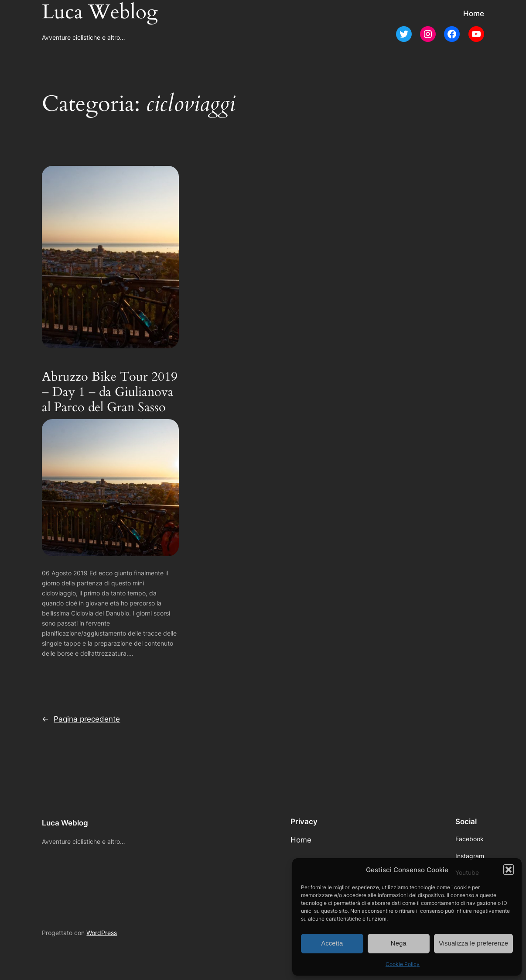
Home (474, 14)
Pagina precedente (81, 719)
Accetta (332, 943)
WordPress (102, 933)
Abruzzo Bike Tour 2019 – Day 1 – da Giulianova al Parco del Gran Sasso (110, 392)
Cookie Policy (403, 964)
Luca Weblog (65, 823)
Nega (399, 943)
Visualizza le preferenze (473, 943)
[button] (509, 870)
